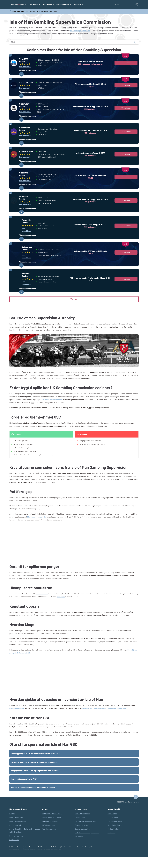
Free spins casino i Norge (52, 825)
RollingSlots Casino (115, 833)
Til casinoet (126, 63)
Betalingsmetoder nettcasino (86, 833)
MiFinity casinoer (49, 836)
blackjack (31, 528)
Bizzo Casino (112, 825)
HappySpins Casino (115, 836)
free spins (61, 608)
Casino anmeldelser (82, 840)
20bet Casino (113, 829)
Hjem (14, 11)
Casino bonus (80, 829)
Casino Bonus (47, 4)
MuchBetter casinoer (50, 833)
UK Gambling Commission (80, 31)
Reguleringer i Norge (17, 847)
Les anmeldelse (25, 67)
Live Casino (45, 411)
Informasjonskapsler (17, 829)
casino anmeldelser (17, 720)
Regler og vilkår (15, 836)
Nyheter (21, 11)
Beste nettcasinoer (82, 825)
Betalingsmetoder (63, 4)
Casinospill (77, 4)
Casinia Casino (113, 840)
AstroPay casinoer (49, 840)
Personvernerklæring (18, 833)
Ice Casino (111, 844)
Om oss (12, 825)
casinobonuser (42, 605)
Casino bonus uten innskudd (53, 829)
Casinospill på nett (82, 836)
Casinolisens (14, 851)
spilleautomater (56, 411)
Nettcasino (34, 4)
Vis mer (74, 311)
